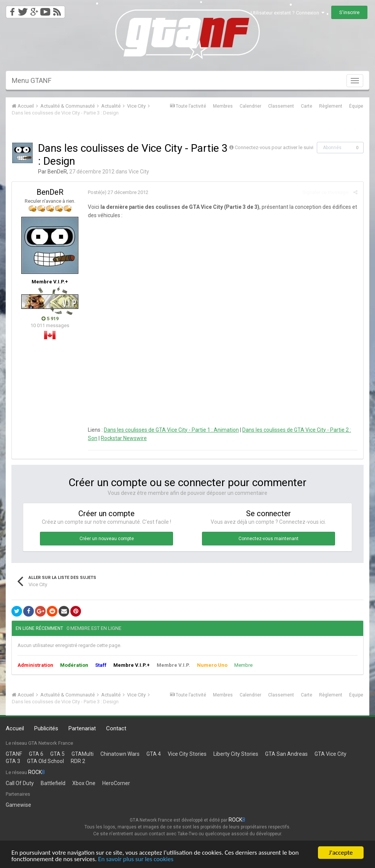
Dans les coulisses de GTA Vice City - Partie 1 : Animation (171, 430)
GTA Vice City (331, 754)
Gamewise (18, 805)
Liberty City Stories (236, 754)
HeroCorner (116, 783)
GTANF (14, 754)
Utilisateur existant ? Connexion (288, 13)
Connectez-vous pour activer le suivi (274, 147)
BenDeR (57, 172)
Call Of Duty (20, 783)
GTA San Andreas (286, 754)
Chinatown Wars (120, 754)
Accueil (15, 728)
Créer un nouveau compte (107, 539)
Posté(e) (118, 192)
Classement (281, 106)
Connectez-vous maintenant (269, 539)
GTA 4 (154, 754)
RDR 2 (78, 761)
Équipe (356, 106)
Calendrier (250, 106)
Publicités (46, 728)
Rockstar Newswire (124, 438)
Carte (307, 106)
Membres (223, 106)
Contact (116, 728)
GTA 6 (36, 754)
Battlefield (53, 783)
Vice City (139, 172)
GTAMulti (83, 754)
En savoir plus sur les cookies (136, 860)
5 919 (50, 319)
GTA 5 (57, 754)
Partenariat (82, 728)
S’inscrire (349, 12)
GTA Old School (45, 761)
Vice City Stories (187, 754)
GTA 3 (13, 761)
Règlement (331, 106)
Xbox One (84, 783)
